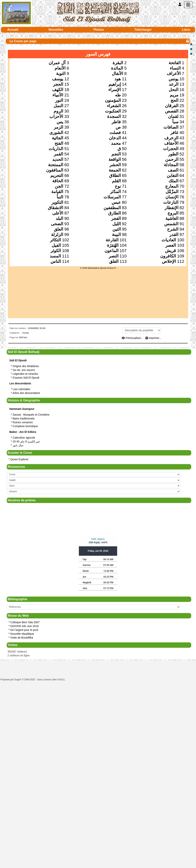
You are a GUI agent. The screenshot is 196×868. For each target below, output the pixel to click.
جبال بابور (18, 445)
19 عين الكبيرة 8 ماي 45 (26, 441)
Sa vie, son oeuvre (24, 370)
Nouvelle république (22, 634)
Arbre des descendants (26, 393)
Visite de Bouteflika (22, 638)
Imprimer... (153, 338)
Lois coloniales (21, 389)
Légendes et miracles (25, 374)
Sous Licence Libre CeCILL (51, 680)
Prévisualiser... (133, 338)
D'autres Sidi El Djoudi (26, 378)
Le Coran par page (23, 41)
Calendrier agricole (24, 438)
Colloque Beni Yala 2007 (25, 622)
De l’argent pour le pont (24, 630)
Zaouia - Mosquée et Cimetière (31, 415)
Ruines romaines (23, 422)
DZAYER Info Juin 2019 (24, 626)
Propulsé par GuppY (11, 680)
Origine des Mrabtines (26, 366)
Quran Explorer (19, 459)
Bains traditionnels (24, 418)
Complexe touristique (25, 426)
